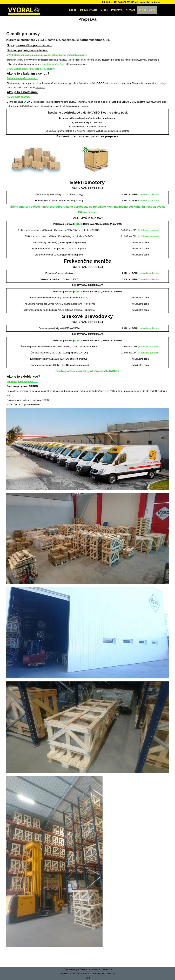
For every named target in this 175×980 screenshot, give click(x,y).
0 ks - (147, 10)
